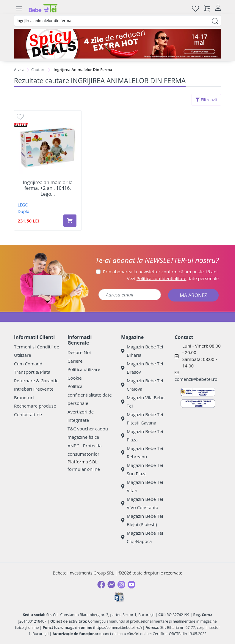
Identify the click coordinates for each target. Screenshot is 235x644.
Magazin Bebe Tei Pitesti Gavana (142, 419)
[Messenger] (111, 585)
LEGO (23, 205)
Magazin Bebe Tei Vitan (142, 486)
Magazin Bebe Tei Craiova (142, 385)
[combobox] (117, 21)
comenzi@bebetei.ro (196, 379)
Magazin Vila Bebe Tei (143, 402)
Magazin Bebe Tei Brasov (142, 368)
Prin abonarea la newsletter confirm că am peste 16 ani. (161, 272)
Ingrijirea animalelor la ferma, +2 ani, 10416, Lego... (48, 188)
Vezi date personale (173, 278)
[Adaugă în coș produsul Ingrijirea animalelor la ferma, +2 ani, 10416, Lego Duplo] (70, 221)
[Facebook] (101, 585)
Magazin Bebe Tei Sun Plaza (142, 469)
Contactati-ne (28, 414)
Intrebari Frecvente (34, 389)
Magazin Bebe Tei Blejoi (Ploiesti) (142, 520)
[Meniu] (19, 8)
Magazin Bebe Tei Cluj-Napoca (142, 537)
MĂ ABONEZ (193, 295)
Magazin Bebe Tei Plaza (142, 436)
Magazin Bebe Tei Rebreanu (142, 453)
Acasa (19, 70)
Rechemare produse (35, 406)
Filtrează (206, 100)
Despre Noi (79, 352)
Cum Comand (28, 364)
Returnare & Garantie (36, 381)
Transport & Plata (32, 372)
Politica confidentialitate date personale (90, 395)
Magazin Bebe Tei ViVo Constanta (142, 503)
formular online (84, 469)
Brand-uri (24, 397)
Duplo (23, 211)
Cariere (75, 361)
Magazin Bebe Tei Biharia (142, 351)
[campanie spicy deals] (117, 44)
